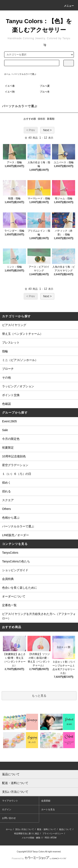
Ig (45, 45)
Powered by (39, 858)
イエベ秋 (10, 92)
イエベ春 (10, 86)
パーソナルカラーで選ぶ (25, 74)
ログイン (7, 809)
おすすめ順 (30, 119)
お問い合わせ (9, 818)
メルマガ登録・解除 (31, 838)
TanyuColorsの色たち (16, 561)
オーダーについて (14, 596)
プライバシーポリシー (53, 834)
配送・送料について (47, 829)
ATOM (53, 838)
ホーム (7, 74)
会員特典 (8, 579)
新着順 (51, 119)
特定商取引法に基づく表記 (27, 834)
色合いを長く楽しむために (20, 588)
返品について (65, 829)
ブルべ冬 (45, 92)
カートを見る (48, 809)
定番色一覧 (9, 605)
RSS (47, 838)
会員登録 (46, 801)
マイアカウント (10, 801)
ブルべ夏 (45, 86)
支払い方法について (25, 829)
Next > (47, 130)
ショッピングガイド (15, 570)
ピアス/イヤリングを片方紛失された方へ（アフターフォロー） (39, 616)
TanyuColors (10, 553)
